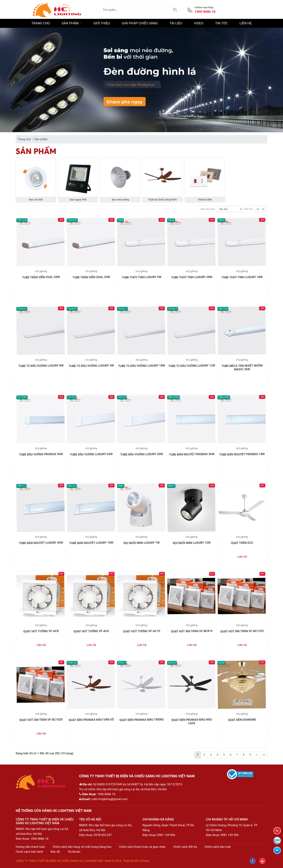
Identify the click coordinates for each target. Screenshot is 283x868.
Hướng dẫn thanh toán (30, 847)
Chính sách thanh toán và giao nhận (142, 847)
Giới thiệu (102, 23)
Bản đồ (55, 852)
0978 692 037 (103, 835)
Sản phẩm (72, 23)
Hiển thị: (249, 209)
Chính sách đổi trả (185, 847)
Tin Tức (221, 23)
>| (264, 755)
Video (199, 23)
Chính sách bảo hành (29, 852)
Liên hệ (246, 23)
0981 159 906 (166, 835)
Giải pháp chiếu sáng (140, 23)
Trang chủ (41, 23)
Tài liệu (176, 23)
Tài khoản (74, 852)
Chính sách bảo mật (218, 847)
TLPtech (144, 861)
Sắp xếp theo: (208, 209)
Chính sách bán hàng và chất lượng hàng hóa (82, 847)
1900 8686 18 (40, 839)
